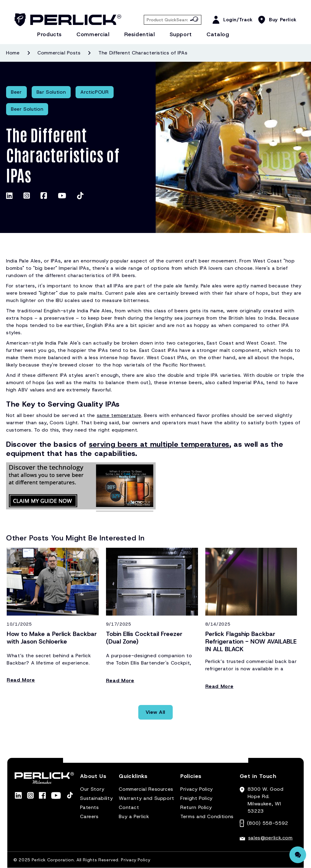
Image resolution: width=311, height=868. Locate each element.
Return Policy (196, 807)
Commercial (93, 34)
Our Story (92, 789)
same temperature (119, 415)
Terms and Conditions (207, 816)
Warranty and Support (147, 798)
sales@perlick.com (270, 838)
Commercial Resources (146, 789)
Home (13, 53)
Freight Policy (196, 798)
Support (181, 34)
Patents (89, 807)
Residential (140, 34)
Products (49, 34)
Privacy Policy (197, 789)
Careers (89, 816)
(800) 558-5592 (268, 823)
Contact (129, 807)
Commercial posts (59, 53)
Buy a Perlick (134, 816)
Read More (21, 680)
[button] (93, 779)
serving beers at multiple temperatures (159, 444)
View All (155, 712)
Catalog (218, 34)
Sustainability (96, 798)
